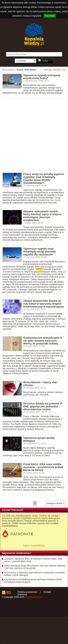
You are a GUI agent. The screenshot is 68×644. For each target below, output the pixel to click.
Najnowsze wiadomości (17, 553)
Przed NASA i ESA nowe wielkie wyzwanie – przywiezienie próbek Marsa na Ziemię (43, 467)
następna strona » (55, 503)
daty (64, 70)
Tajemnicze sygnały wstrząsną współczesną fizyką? (42, 77)
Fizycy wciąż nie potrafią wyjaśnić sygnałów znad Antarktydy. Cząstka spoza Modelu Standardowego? (44, 178)
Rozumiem (50, 16)
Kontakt (47, 592)
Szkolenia (22, 595)
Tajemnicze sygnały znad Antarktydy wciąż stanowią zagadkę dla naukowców (39, 252)
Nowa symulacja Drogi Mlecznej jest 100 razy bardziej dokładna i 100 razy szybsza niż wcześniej (35, 567)
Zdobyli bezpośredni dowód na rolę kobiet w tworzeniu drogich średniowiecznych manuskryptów (44, 304)
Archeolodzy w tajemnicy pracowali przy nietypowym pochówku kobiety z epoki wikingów (35, 574)
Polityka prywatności (27, 592)
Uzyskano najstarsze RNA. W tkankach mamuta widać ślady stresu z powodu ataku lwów (33, 560)
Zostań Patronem (13, 510)
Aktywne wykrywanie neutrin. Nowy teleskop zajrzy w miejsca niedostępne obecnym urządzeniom (42, 216)
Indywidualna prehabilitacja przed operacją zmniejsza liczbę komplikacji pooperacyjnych (33, 581)
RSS (9, 593)
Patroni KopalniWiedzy (34, 546)
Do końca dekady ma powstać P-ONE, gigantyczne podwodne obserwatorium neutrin (43, 406)
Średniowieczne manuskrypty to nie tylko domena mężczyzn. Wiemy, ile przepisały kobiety (43, 341)
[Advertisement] (34, 134)
